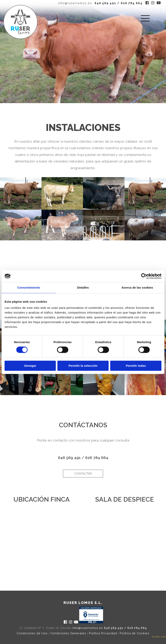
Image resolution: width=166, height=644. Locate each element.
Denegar (30, 366)
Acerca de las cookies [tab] (137, 287)
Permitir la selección (83, 366)
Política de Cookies (135, 633)
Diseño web (159, 637)
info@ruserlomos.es (75, 3)
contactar (83, 474)
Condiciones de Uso (32, 633)
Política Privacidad (103, 633)
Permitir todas (136, 366)
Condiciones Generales (68, 633)
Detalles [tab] (83, 287)
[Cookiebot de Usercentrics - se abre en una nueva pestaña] (144, 276)
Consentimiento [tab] (29, 287)
